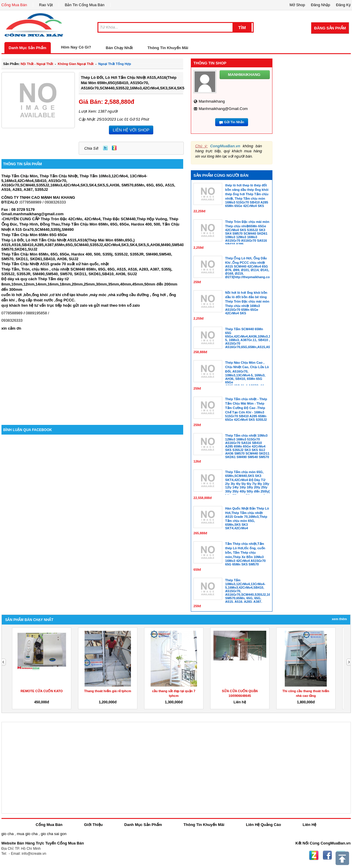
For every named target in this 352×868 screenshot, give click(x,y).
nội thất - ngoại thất (37, 64)
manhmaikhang (212, 101)
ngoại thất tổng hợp (115, 64)
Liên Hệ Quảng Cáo (263, 825)
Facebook (327, 855)
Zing (114, 148)
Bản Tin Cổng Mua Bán (85, 5)
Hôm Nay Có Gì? (76, 47)
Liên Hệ (310, 825)
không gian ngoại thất (76, 64)
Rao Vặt (46, 5)
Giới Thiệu (93, 825)
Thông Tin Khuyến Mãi (168, 48)
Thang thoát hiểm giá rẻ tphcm (108, 691)
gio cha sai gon (54, 834)
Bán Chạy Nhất (119, 48)
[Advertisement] (92, 375)
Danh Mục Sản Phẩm (28, 48)
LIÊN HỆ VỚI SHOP (131, 130)
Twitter (105, 148)
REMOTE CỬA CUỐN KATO (42, 691)
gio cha (8, 834)
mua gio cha (27, 834)
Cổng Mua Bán (14, 5)
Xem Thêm (339, 619)
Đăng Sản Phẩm (330, 28)
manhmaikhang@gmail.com (223, 109)
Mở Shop (297, 5)
